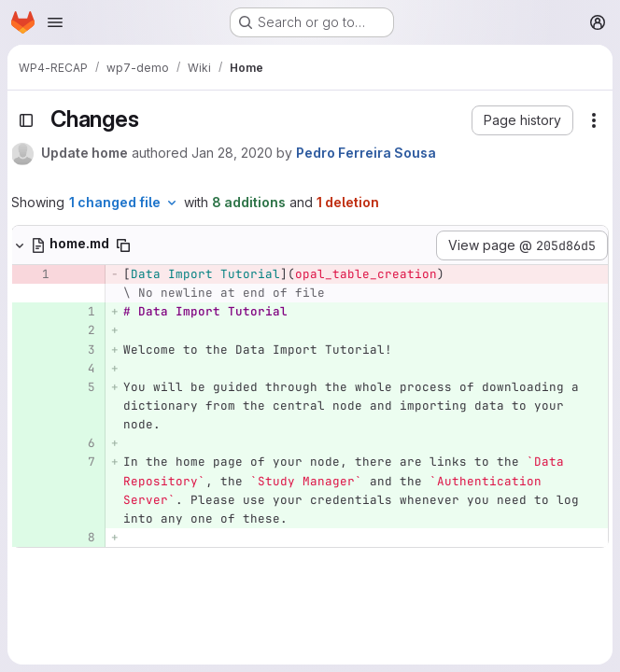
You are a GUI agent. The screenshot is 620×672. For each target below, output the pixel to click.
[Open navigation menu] (55, 22)
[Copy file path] (123, 245)
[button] (522, 120)
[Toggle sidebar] (26, 120)
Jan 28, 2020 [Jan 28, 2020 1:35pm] (232, 153)
